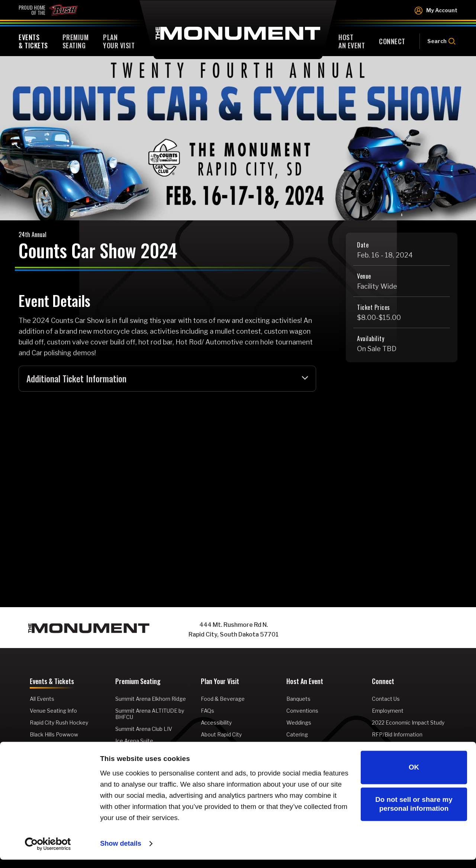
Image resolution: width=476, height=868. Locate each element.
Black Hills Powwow (54, 735)
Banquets (298, 699)
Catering (297, 735)
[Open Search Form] (438, 41)
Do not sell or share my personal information (414, 812)
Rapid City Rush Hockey (59, 723)
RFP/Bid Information (397, 735)
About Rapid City (221, 735)
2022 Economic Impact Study (408, 723)
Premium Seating (138, 683)
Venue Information (224, 747)
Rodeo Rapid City (51, 747)
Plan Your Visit (220, 683)
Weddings (299, 723)
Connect (383, 683)
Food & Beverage (223, 699)
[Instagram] (379, 631)
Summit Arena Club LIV (144, 730)
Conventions (302, 711)
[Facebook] (364, 631)
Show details (121, 852)
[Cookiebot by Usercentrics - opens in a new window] (48, 852)
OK (414, 776)
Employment (388, 711)
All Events (42, 699)
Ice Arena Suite (134, 741)
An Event (352, 41)
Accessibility (216, 723)
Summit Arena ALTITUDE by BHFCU (150, 715)
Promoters (300, 747)
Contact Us (386, 699)
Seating (76, 41)
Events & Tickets (52, 683)
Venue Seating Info (53, 711)
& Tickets (33, 41)
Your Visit (119, 41)
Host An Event (305, 683)
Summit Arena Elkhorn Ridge (151, 699)
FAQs (208, 711)
